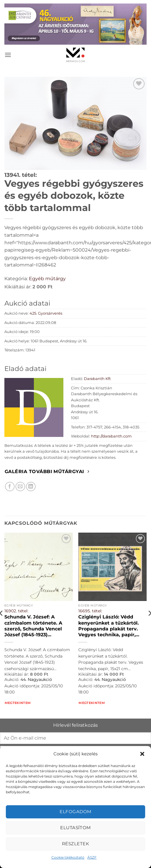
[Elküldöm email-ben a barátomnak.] (20, 487)
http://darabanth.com (111, 436)
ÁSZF (92, 857)
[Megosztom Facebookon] (10, 487)
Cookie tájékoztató (68, 857)
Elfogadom (75, 812)
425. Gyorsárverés (46, 313)
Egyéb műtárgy (47, 279)
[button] (142, 754)
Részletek (75, 844)
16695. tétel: (90, 611)
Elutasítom (75, 828)
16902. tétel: (16, 611)
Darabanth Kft (97, 379)
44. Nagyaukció (36, 679)
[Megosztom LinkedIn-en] (31, 487)
